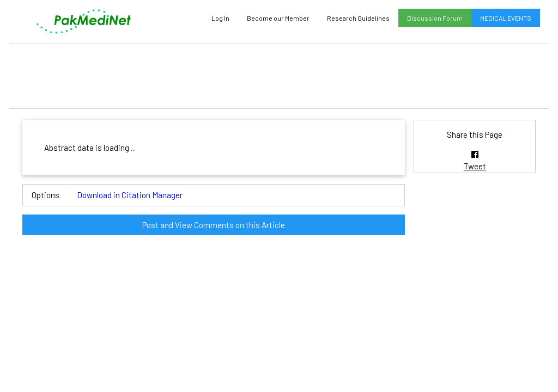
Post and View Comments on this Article (214, 225)
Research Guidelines (358, 18)
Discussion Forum (435, 18)
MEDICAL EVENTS (506, 18)
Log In (220, 18)
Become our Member (278, 18)
